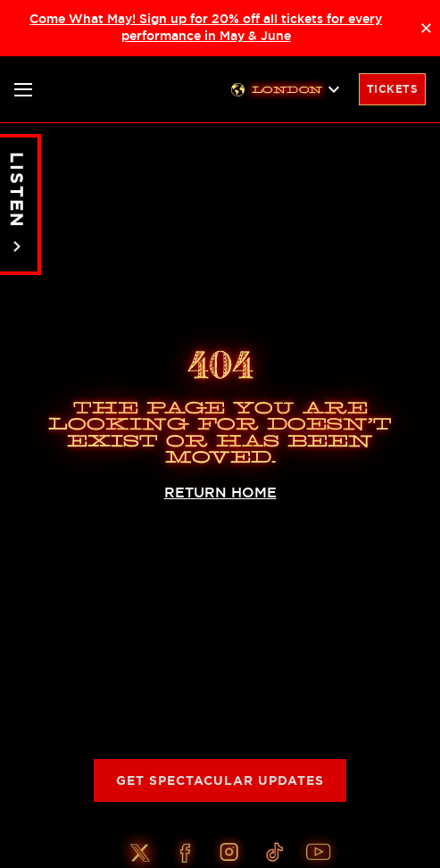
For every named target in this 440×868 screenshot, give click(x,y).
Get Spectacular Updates (220, 780)
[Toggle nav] (23, 90)
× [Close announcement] (426, 28)
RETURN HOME (220, 492)
